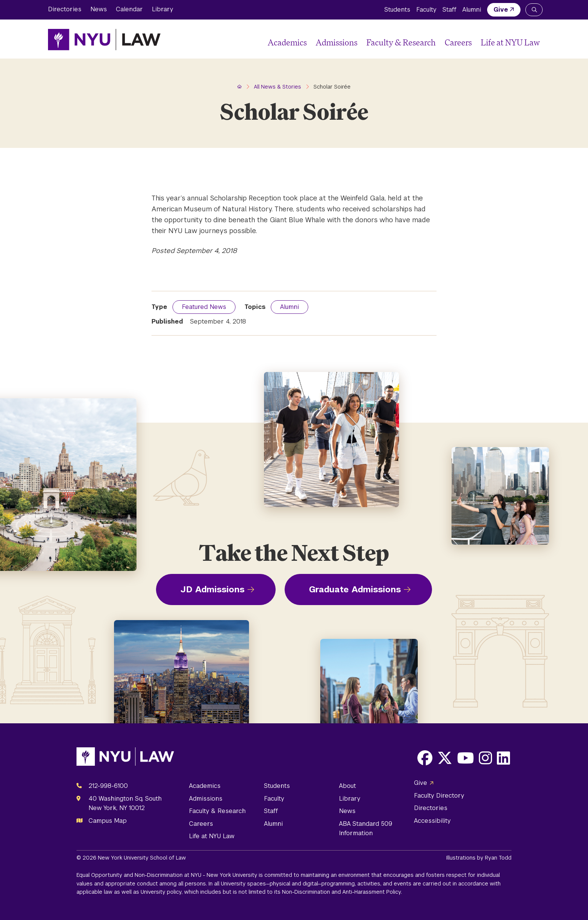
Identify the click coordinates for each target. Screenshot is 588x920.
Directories (65, 9)
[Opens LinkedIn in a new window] (503, 758)
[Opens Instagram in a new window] (485, 758)
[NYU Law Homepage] (104, 39)
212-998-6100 (108, 786)
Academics (287, 42)
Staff (449, 10)
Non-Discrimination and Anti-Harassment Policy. (342, 892)
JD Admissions (212, 589)
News (99, 9)
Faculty (426, 10)
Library (163, 9)
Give (501, 10)
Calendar (129, 9)
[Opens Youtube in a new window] (466, 758)
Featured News (204, 307)
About (347, 786)
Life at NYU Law (510, 42)
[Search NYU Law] (534, 10)
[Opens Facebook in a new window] (425, 758)
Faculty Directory (439, 796)
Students (397, 10)
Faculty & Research (401, 42)
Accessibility (432, 821)
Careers (458, 42)
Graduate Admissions (355, 589)
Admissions (337, 42)
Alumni (472, 10)
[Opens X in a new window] (445, 758)
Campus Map (108, 821)
